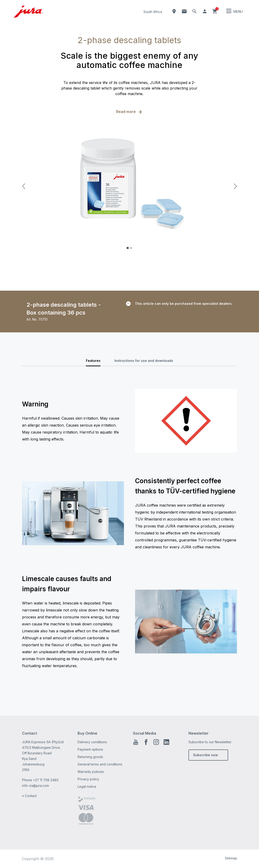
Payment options (90, 749)
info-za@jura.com (36, 786)
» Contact (29, 796)
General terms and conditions (100, 764)
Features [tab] (93, 361)
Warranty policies (91, 772)
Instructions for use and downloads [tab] (144, 361)
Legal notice (87, 786)
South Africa (153, 12)
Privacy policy (88, 779)
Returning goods (90, 757)
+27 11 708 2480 (46, 780)
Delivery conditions (92, 742)
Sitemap (231, 858)
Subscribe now (206, 755)
